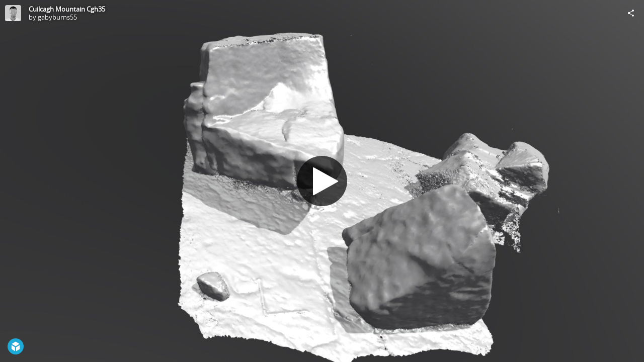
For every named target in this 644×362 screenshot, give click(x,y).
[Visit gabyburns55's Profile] (13, 13)
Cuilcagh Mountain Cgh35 (67, 9)
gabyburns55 (57, 17)
